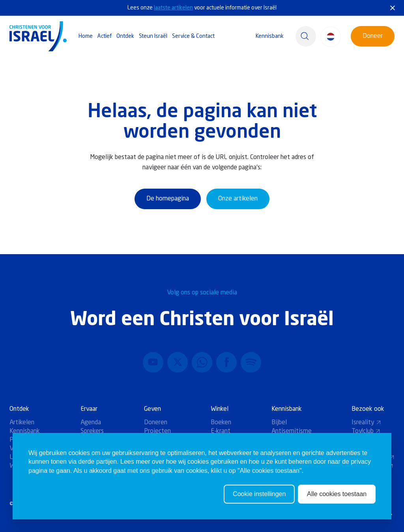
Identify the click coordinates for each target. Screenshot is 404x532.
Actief (105, 36)
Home (86, 36)
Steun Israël (153, 36)
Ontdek (125, 36)
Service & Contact (193, 36)
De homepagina (168, 199)
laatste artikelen (173, 8)
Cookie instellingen (259, 494)
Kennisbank (270, 36)
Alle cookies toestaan (337, 494)
